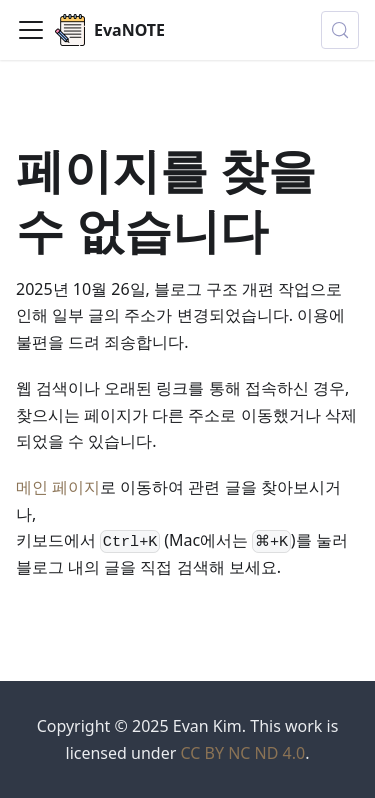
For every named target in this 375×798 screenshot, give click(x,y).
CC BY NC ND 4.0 (242, 753)
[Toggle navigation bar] (31, 30)
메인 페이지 (58, 487)
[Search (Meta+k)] (340, 30)
